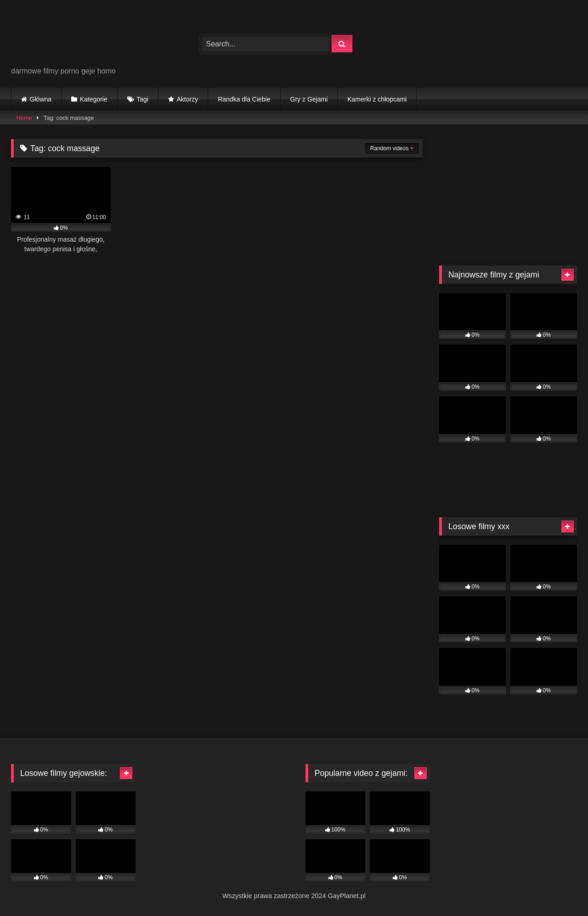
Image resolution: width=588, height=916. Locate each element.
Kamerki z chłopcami (377, 99)
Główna (41, 99)
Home (24, 118)
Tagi (142, 99)
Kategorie (94, 99)
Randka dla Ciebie (244, 99)
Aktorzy (187, 99)
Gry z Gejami (309, 99)
